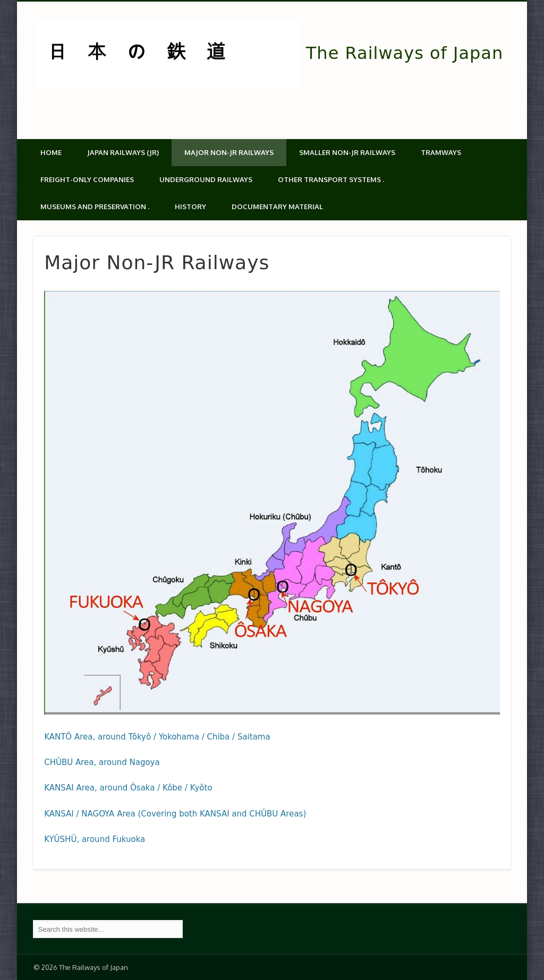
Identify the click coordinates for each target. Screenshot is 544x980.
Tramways (441, 152)
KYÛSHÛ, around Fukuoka (95, 839)
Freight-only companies (87, 179)
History (190, 207)
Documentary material (277, 207)
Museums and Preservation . (95, 207)
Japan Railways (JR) (123, 152)
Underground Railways (206, 179)
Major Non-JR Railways (229, 152)
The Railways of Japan (405, 53)
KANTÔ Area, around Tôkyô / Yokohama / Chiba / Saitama (157, 737)
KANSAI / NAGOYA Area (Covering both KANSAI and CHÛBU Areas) (175, 814)
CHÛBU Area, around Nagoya (102, 762)
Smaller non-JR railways (347, 152)
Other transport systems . (331, 179)
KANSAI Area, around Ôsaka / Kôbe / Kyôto (128, 788)
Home (51, 152)
